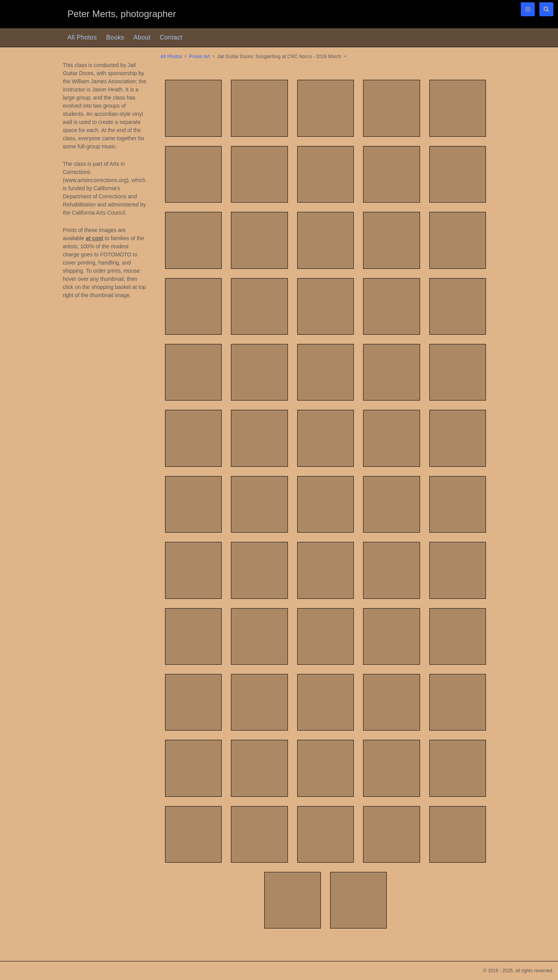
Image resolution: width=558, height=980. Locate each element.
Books (115, 37)
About (142, 37)
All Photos (82, 37)
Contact (171, 37)
